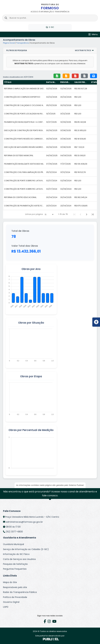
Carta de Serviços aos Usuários (19, 559)
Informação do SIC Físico (16, 554)
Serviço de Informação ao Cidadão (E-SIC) (26, 549)
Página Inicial (9, 43)
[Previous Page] (80, 214)
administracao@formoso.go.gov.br (24, 522)
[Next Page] (87, 214)
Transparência (22, 43)
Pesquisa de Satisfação (15, 564)
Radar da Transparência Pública (20, 592)
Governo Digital (11, 602)
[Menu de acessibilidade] (96, 322)
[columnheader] (24, 82)
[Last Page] (93, 214)
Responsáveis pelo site (15, 587)
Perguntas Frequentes (15, 569)
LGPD (6, 607)
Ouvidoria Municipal (13, 544)
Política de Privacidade (15, 597)
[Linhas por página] (49, 214)
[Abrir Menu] (93, 34)
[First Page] (74, 214)
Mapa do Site (10, 582)
